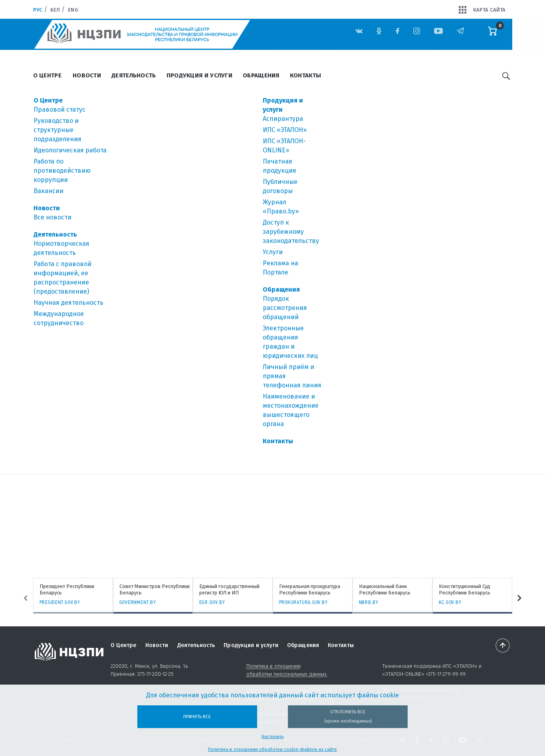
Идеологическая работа (70, 150)
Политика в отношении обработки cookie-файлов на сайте (272, 749)
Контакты (305, 75)
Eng (73, 10)
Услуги (273, 252)
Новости (87, 75)
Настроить (272, 737)
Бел (55, 10)
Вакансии (49, 191)
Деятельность (134, 75)
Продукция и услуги (199, 75)
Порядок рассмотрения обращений (285, 308)
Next (521, 598)
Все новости (53, 217)
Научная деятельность (68, 303)
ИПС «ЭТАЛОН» (285, 130)
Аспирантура (283, 119)
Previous (24, 598)
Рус (38, 10)
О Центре (47, 75)
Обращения (261, 75)
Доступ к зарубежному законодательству (291, 232)
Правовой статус (59, 110)
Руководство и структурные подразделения (57, 130)
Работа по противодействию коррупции (62, 171)
